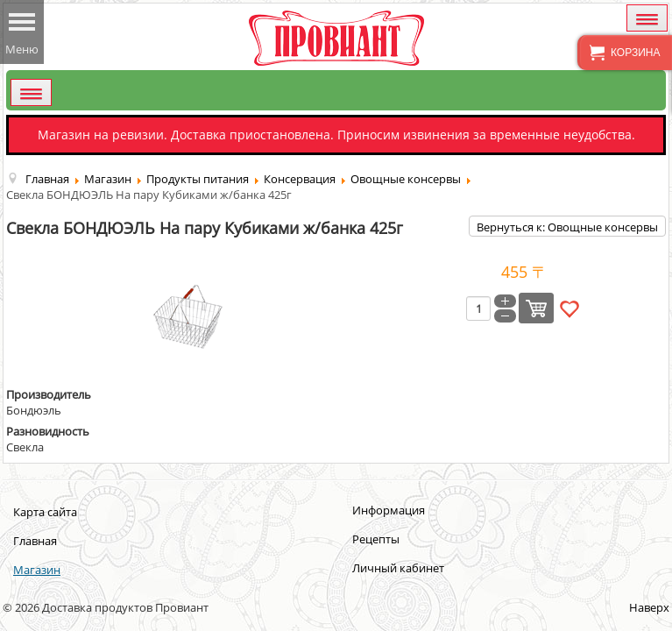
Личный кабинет (398, 568)
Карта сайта (45, 512)
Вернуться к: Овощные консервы (567, 227)
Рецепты (376, 539)
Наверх (649, 607)
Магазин (37, 570)
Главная (35, 541)
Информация (389, 510)
